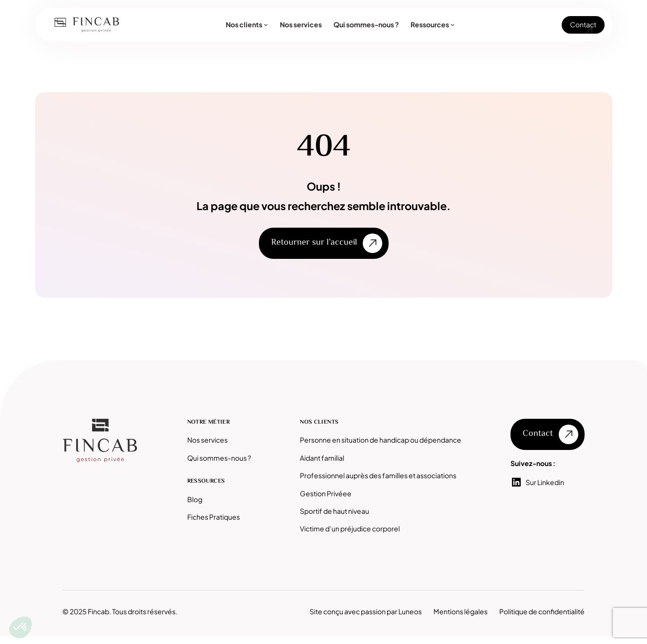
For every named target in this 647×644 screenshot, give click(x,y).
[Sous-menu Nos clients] (266, 24)
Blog (195, 499)
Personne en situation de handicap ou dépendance (381, 440)
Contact (583, 24)
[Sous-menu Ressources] (452, 24)
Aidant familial (322, 458)
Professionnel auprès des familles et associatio (374, 475)
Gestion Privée (323, 493)
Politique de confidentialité (542, 611)
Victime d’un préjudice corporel (350, 528)
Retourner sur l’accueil (314, 243)
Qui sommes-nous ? (219, 458)
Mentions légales (461, 611)
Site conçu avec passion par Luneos (366, 611)
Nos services (207, 440)
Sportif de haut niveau (334, 511)
